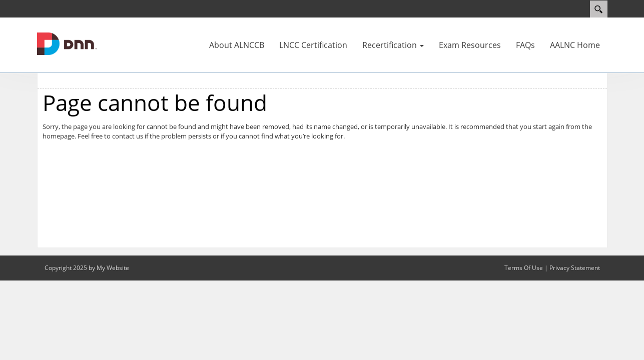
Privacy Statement (575, 268)
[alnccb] (67, 43)
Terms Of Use (524, 268)
